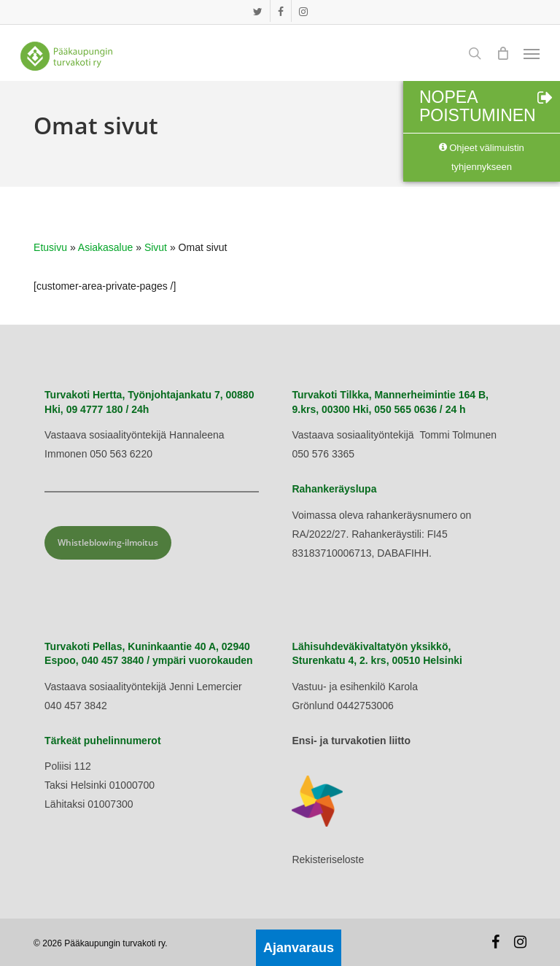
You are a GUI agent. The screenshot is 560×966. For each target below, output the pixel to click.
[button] (532, 53)
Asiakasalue (106, 247)
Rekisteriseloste (328, 859)
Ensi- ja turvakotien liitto (351, 741)
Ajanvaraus (299, 948)
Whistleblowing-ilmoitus (108, 542)
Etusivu (50, 247)
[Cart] (502, 53)
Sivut (156, 247)
